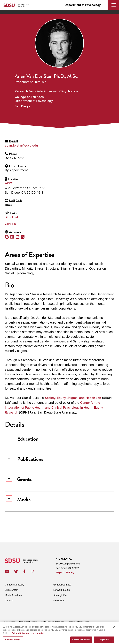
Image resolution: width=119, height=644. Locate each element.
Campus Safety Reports (78, 622)
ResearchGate (13, 237)
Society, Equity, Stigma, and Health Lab (73, 398)
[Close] (114, 630)
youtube (7, 572)
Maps (59, 572)
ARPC (9, 183)
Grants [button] (19, 479)
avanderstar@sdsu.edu (21, 146)
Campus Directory (14, 585)
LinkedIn (18, 237)
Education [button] (22, 439)
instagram (35, 572)
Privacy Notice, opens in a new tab (28, 636)
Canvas (9, 600)
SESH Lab (12, 217)
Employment (12, 590)
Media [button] (18, 499)
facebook (27, 572)
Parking (70, 572)
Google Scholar (8, 237)
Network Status (62, 590)
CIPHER (10, 224)
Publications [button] (24, 459)
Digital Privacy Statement (52, 622)
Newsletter (59, 600)
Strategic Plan (61, 595)
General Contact (62, 585)
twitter (19, 572)
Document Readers (28, 622)
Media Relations (13, 595)
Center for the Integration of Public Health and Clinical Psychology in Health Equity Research (54, 408)
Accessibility (10, 622)
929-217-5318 (15, 158)
